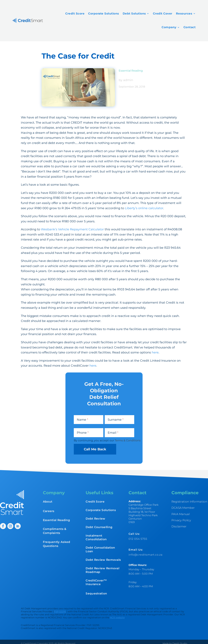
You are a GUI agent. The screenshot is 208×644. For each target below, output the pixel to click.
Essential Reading (131, 71)
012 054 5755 (138, 539)
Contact (190, 27)
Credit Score (75, 14)
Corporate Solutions (104, 14)
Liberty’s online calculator (144, 208)
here (155, 352)
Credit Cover (163, 14)
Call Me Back (95, 449)
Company (169, 27)
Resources (184, 14)
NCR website (117, 617)
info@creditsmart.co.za (145, 555)
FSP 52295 (60, 611)
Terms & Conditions (128, 440)
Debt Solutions (134, 14)
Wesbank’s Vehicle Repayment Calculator (72, 229)
